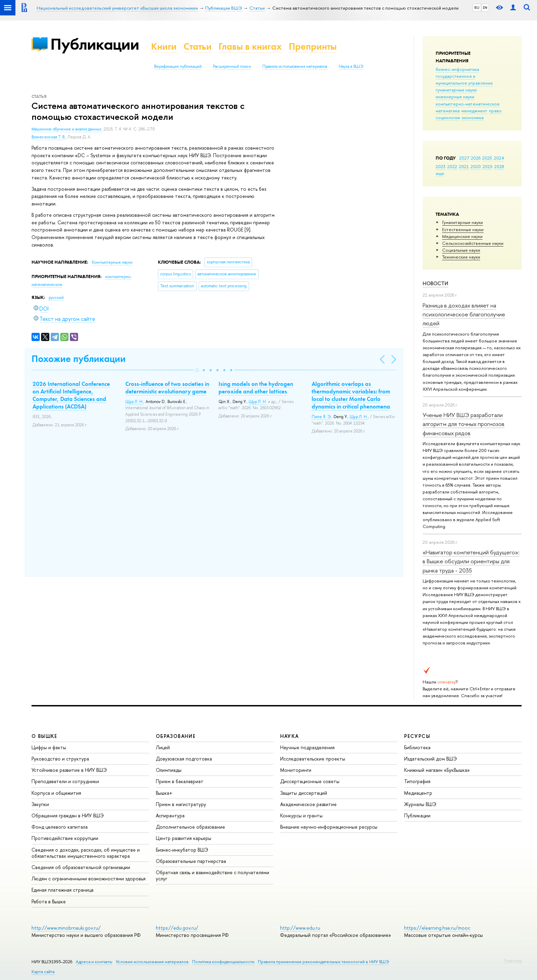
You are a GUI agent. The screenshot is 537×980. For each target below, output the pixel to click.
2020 (476, 166)
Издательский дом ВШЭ (430, 759)
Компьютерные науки (112, 262)
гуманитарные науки (456, 90)
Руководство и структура (60, 759)
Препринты (313, 46)
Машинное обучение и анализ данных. (67, 129)
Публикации (95, 44)
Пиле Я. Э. (322, 417)
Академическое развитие (308, 804)
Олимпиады (169, 770)
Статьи (198, 46)
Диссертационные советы (310, 781)
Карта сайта (43, 972)
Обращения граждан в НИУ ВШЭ (68, 815)
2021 (464, 166)
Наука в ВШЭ (351, 66)
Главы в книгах (250, 46)
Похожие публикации (79, 359)
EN (485, 8)
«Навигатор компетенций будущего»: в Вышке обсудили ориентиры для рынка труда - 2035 (471, 561)
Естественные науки (463, 229)
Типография (417, 781)
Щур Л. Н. (134, 402)
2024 (499, 158)
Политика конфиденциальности (223, 962)
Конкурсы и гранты (301, 815)
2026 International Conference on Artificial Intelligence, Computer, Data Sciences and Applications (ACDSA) (71, 395)
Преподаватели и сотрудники (65, 781)
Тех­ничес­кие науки (461, 257)
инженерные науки (455, 97)
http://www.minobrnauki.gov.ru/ (66, 928)
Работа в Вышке (49, 901)
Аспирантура (170, 815)
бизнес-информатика (457, 69)
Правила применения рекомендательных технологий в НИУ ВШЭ (323, 962)
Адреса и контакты (94, 962)
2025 (487, 158)
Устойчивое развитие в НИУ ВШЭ (69, 770)
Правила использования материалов (295, 66)
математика (448, 111)
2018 (499, 166)
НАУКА (290, 736)
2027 (464, 158)
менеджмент (474, 111)
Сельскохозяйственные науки (473, 243)
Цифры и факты (49, 747)
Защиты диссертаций (304, 793)
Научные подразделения (307, 747)
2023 (441, 166)
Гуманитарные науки (463, 222)
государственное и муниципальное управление (464, 79)
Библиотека (417, 747)
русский (56, 298)
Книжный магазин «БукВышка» (437, 770)
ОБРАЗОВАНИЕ (176, 736)
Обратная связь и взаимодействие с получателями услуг (213, 875)
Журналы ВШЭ (420, 804)
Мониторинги (296, 770)
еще (440, 173)
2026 (476, 158)
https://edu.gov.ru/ (177, 928)
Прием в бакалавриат (180, 781)
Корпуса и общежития (56, 793)
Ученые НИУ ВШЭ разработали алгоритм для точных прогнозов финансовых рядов (464, 424)
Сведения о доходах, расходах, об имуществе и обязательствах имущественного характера (86, 853)
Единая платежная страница (63, 890)
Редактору (513, 960)
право (495, 111)
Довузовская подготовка (184, 759)
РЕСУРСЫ (417, 736)
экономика (473, 117)
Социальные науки (461, 250)
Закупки (40, 804)
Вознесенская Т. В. (48, 137)
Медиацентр (418, 793)
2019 (488, 166)
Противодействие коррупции (65, 838)
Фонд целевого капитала (60, 827)
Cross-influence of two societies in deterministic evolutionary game (167, 388)
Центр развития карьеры (184, 838)
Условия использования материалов (152, 962)
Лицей (163, 747)
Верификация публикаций (178, 66)
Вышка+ (164, 793)
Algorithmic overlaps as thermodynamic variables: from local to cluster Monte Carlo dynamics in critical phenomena (351, 395)
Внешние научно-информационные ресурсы (329, 827)
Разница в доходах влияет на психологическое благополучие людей (464, 314)
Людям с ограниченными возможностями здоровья (89, 878)
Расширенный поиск (232, 66)
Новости (435, 283)
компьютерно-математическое (468, 104)
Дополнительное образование (190, 827)
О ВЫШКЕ (45, 736)
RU (477, 8)
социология (448, 117)
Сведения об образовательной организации (81, 867)
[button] (197, 370)
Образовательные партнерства (191, 861)
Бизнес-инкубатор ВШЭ (182, 850)
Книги (164, 46)
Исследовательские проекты (313, 759)
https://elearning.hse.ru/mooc (437, 928)
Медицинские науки (462, 236)
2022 (452, 166)
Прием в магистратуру (181, 804)
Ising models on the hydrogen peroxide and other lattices (256, 388)
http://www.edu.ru (300, 928)
